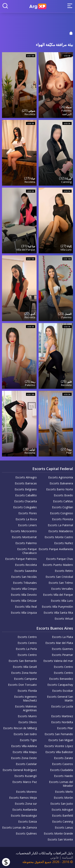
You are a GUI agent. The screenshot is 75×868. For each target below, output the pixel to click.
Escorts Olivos (28, 722)
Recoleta (30, 114)
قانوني (54, 857)
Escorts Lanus (64, 827)
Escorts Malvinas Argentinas (26, 708)
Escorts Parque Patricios (21, 559)
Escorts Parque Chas (60, 559)
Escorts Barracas (26, 483)
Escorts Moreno (26, 792)
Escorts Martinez (62, 716)
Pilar (69, 453)
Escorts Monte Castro (59, 537)
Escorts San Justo (62, 804)
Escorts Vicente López (59, 746)
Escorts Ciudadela (61, 770)
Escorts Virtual (64, 619)
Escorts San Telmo (61, 583)
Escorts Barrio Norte (60, 489)
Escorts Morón (63, 798)
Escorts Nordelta (62, 722)
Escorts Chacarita (25, 501)
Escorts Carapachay (60, 685)
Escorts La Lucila (62, 706)
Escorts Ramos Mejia (23, 798)
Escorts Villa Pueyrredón (57, 607)
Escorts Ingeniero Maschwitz (25, 699)
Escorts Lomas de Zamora (19, 827)
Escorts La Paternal (60, 525)
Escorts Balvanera (61, 483)
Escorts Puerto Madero (58, 565)
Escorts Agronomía (61, 477)
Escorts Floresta (62, 519)
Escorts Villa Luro (62, 601)
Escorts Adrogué (62, 810)
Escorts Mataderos (61, 531)
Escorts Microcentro (24, 531)
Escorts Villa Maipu (25, 752)
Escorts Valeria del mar (58, 661)
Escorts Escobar (63, 691)
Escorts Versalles (62, 589)
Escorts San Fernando (59, 734)
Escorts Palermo (26, 543)
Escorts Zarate (63, 758)
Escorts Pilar (65, 728)
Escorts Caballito (26, 495)
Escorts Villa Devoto (24, 595)
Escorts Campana (25, 679)
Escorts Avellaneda (25, 810)
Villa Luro (66, 250)
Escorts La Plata (62, 637)
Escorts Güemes (62, 649)
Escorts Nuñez (64, 543)
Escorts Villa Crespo (24, 589)
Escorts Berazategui (24, 816)
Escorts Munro (27, 716)
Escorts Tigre (28, 740)
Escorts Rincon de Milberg (20, 728)
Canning (66, 182)
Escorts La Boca (26, 519)
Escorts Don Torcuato (22, 685)
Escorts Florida (27, 691)
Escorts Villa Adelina (24, 746)
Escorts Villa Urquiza (24, 613)
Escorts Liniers (27, 525)
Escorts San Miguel (61, 740)
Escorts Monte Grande (58, 833)
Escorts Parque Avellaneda (56, 549)
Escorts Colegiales (25, 507)
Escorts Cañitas (63, 501)
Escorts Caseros (62, 764)
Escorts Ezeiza (27, 821)
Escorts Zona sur (26, 804)
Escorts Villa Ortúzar (24, 601)
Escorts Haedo (63, 776)
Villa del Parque (26, 250)
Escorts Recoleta (26, 565)
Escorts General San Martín (60, 699)
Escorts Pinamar (62, 655)
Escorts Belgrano (26, 489)
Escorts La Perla (26, 649)
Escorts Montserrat (24, 537)
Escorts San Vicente (60, 839)
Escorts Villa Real (26, 607)
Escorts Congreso (61, 513)
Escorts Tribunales (25, 583)
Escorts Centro (27, 637)
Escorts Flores (28, 513)
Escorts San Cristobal (59, 577)
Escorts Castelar (26, 764)
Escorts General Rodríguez (20, 770)
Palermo (66, 111)
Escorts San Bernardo (23, 661)
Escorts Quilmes (26, 833)
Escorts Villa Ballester (59, 752)
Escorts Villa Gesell (25, 667)
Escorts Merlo (64, 792)
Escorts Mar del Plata (59, 643)
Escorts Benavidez (61, 679)
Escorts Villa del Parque (58, 595)
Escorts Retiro (64, 571)
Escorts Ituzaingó (26, 776)
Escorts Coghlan (62, 507)
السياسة (67, 857)
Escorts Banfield (62, 816)
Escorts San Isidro (25, 734)
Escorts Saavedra (26, 571)
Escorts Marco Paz (25, 782)
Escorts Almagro (26, 477)
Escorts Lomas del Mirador (61, 784)
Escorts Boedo (63, 495)
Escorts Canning (63, 821)
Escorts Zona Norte (24, 673)
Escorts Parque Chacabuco (27, 551)
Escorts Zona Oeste (24, 758)
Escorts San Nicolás (24, 577)
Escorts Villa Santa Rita (58, 613)
